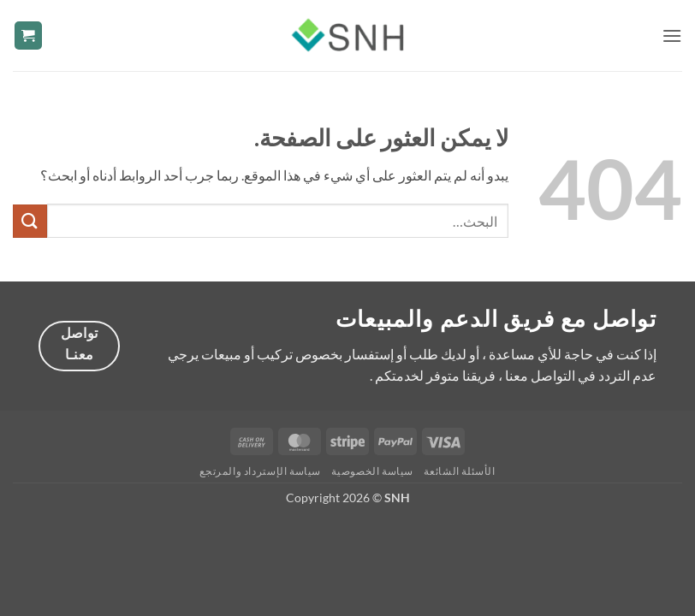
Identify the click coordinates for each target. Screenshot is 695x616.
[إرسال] (30, 221)
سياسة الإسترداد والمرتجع (260, 471)
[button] (672, 36)
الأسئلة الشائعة (459, 471)
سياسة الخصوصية (372, 471)
